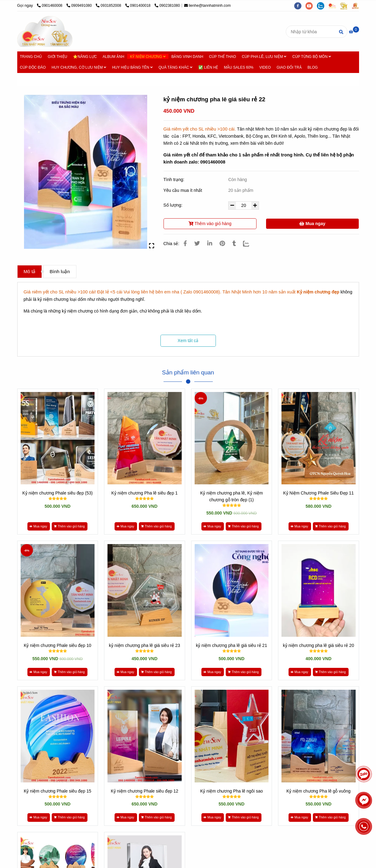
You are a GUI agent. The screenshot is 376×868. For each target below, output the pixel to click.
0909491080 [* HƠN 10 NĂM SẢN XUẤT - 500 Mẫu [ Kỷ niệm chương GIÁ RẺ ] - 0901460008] (80, 6)
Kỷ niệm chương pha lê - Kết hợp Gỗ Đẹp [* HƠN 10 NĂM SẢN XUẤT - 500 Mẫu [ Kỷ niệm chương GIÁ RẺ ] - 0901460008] (128, 79)
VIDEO (265, 67)
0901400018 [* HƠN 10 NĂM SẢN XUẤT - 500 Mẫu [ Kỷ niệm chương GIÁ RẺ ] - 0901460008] (138, 6)
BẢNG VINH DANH (187, 57)
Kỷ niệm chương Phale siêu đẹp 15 (57, 791)
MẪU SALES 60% (239, 67)
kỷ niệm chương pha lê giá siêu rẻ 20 (319, 645)
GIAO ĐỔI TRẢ (289, 67)
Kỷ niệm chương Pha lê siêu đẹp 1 (145, 493)
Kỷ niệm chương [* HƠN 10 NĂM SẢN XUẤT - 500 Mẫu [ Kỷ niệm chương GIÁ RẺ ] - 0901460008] (65, 79)
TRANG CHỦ (31, 57)
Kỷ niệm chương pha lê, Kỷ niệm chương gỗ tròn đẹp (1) (232, 496)
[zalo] (323, 6)
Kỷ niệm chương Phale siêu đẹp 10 (57, 645)
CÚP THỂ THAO (223, 57)
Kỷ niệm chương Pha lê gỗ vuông (318, 791)
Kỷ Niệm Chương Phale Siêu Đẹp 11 (319, 493)
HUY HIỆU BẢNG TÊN (132, 67)
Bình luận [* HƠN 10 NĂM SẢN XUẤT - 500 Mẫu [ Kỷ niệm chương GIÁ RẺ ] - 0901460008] (60, 271)
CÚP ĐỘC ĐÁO (33, 67)
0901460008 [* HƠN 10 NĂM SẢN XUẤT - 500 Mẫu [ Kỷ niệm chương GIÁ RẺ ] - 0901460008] (50, 6)
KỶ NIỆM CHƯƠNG (148, 57)
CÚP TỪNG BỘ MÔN (312, 57)
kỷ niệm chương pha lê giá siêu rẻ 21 (231, 645)
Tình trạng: (175, 180)
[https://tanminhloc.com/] (346, 6)
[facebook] (300, 6)
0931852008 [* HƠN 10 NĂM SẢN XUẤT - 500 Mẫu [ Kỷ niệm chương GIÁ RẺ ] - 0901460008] (109, 6)
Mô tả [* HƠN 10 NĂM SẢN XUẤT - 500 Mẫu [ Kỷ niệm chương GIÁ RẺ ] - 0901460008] (30, 271)
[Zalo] (250, 244)
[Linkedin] (210, 244)
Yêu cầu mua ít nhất (184, 190)
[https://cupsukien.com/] (334, 6)
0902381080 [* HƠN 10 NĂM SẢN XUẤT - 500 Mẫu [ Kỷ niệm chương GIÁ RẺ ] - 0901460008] (167, 6)
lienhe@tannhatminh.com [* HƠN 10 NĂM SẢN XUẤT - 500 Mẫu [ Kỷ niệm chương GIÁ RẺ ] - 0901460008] (208, 6)
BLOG (312, 67)
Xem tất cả (188, 341)
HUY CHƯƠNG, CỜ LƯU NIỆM (79, 67)
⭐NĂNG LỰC (85, 57)
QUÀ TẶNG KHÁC (176, 67)
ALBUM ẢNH (113, 57)
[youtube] (311, 6)
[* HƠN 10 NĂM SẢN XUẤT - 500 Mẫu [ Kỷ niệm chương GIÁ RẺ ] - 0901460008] (354, 32)
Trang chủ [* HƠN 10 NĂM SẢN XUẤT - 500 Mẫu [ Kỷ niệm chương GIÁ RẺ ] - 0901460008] (32, 79)
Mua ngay (312, 224)
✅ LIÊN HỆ (208, 67)
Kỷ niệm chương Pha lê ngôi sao (231, 791)
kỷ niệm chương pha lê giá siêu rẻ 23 (145, 645)
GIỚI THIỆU (57, 57)
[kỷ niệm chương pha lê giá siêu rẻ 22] (45, 31)
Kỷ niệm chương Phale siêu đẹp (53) (57, 493)
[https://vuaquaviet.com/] (357, 6)
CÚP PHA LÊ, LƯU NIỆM (264, 57)
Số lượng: (174, 205)
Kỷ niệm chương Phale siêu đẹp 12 (145, 791)
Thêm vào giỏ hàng (210, 224)
